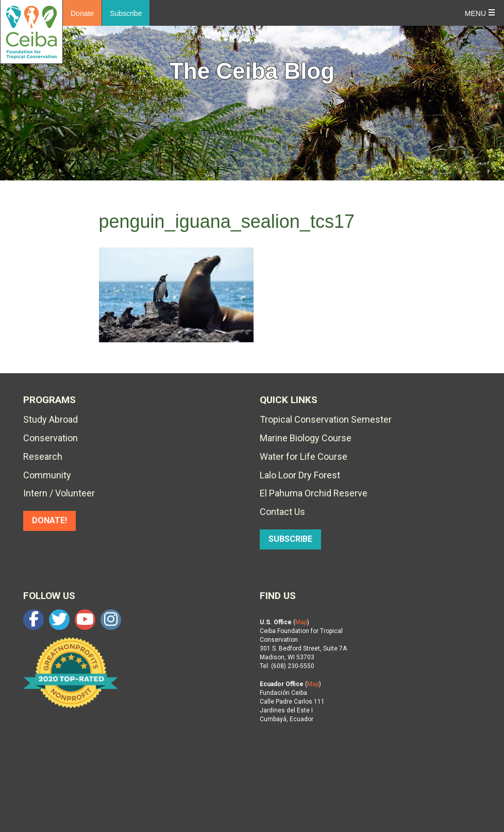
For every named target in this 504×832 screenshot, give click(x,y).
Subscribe (126, 13)
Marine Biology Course (306, 438)
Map (301, 622)
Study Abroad (51, 419)
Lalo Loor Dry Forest (300, 475)
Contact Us (282, 512)
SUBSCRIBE (290, 539)
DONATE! (49, 520)
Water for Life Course (304, 456)
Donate (82, 13)
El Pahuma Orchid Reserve (314, 493)
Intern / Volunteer (59, 493)
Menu (475, 13)
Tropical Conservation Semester (326, 419)
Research (43, 456)
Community (47, 475)
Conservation (51, 438)
